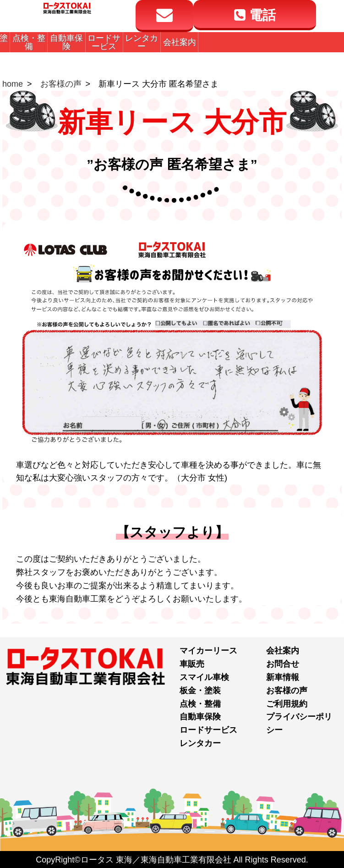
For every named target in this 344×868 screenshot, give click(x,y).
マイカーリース (208, 651)
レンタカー (200, 743)
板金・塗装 (200, 691)
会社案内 (283, 651)
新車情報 (283, 677)
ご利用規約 (287, 704)
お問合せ (283, 664)
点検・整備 (200, 704)
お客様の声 (61, 84)
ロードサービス (208, 730)
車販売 (192, 664)
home (13, 84)
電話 (255, 16)
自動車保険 (200, 717)
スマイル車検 (204, 677)
